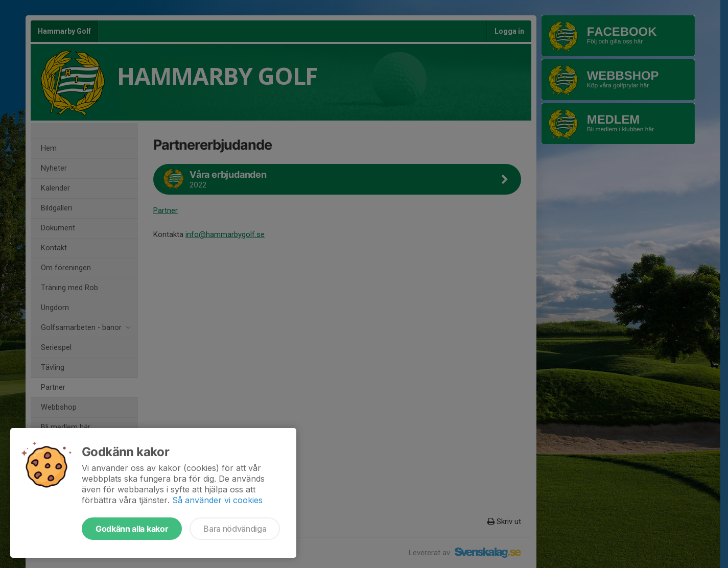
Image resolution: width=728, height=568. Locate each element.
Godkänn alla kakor (132, 529)
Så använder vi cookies (217, 500)
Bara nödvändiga (235, 529)
